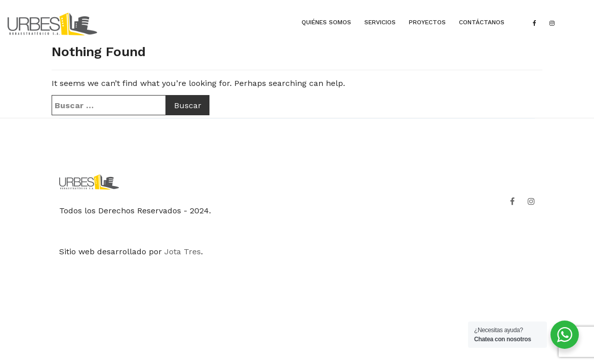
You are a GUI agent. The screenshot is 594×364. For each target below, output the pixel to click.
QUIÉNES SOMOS (326, 22)
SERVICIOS (380, 22)
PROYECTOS (427, 22)
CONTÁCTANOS (482, 22)
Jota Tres (183, 252)
